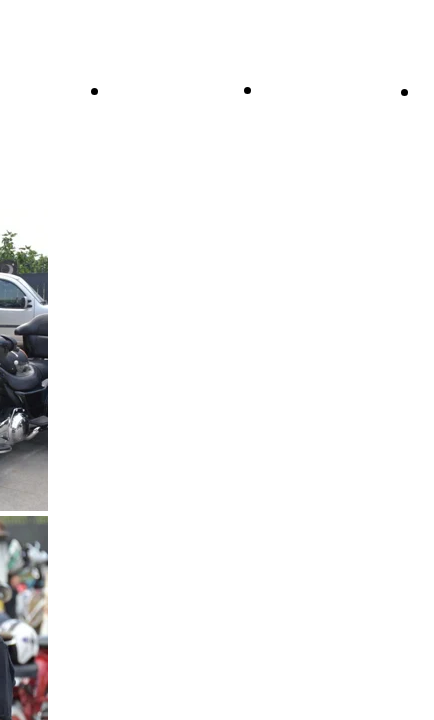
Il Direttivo (157, 90)
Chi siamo (307, 89)
